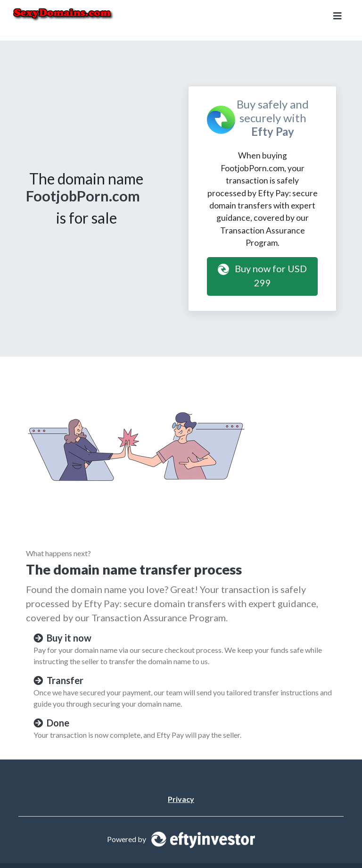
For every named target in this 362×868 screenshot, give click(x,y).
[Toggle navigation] (337, 18)
